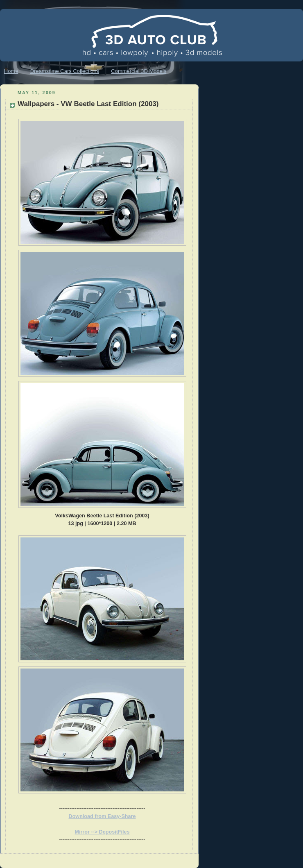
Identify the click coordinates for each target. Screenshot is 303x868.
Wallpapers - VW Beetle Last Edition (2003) (88, 104)
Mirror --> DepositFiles (102, 832)
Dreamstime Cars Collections (65, 71)
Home (11, 71)
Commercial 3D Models (139, 71)
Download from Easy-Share (102, 816)
